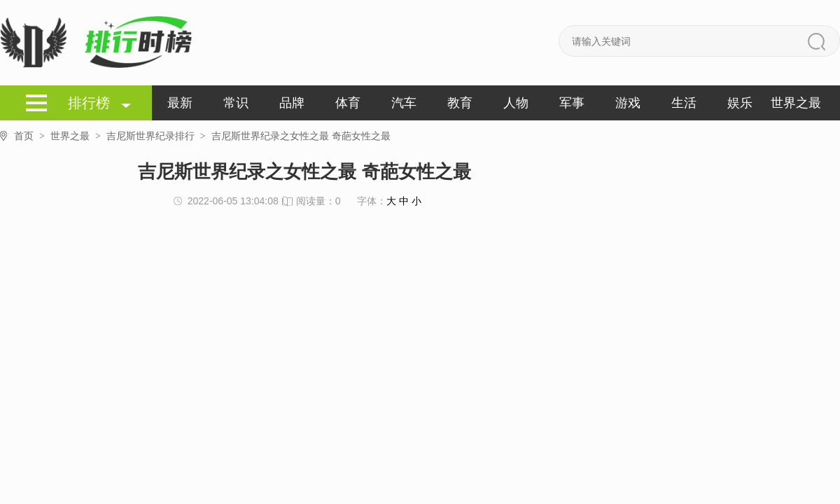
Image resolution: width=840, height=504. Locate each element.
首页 (32, 136)
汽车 (404, 103)
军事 (572, 103)
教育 (460, 103)
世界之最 (796, 103)
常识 (236, 103)
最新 (180, 103)
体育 (348, 103)
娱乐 (740, 103)
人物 (516, 103)
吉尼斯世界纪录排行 (159, 136)
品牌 (292, 103)
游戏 (628, 103)
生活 (684, 103)
